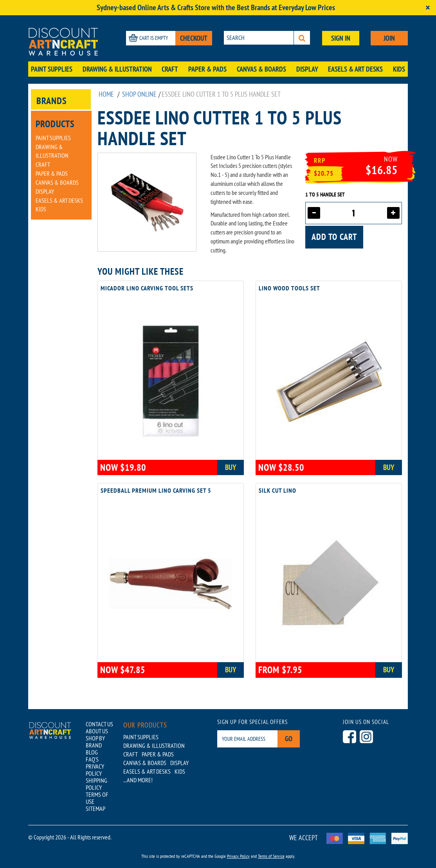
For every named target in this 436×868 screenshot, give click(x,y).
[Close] (428, 8)
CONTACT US (99, 724)
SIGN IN (341, 38)
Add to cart (334, 237)
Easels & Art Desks (355, 69)
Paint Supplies (52, 69)
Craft (170, 69)
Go (289, 739)
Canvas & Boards (261, 69)
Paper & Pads (207, 69)
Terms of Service (271, 856)
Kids (399, 69)
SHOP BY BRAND (95, 742)
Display (307, 69)
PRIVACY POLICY (95, 770)
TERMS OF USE (97, 798)
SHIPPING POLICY (96, 784)
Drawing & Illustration (117, 69)
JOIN (389, 38)
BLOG (92, 752)
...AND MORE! (138, 780)
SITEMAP (95, 809)
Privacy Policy (238, 856)
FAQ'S (92, 759)
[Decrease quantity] (314, 213)
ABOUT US (97, 731)
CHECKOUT (194, 38)
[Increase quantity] (393, 213)
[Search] (302, 38)
